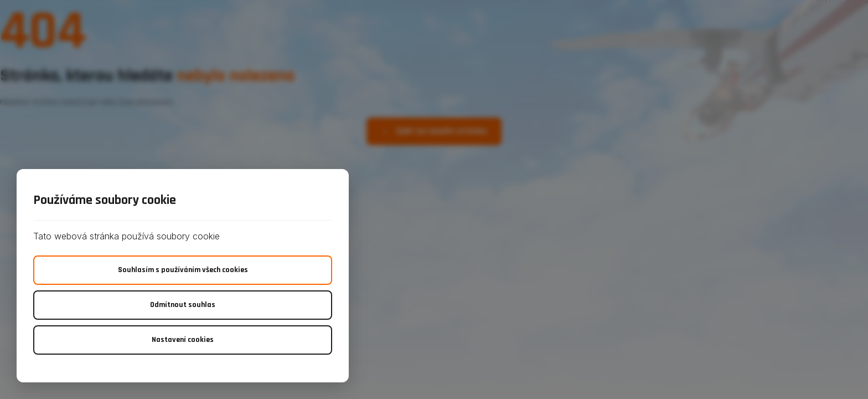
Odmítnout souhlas (183, 305)
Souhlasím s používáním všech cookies (183, 270)
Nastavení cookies (183, 340)
